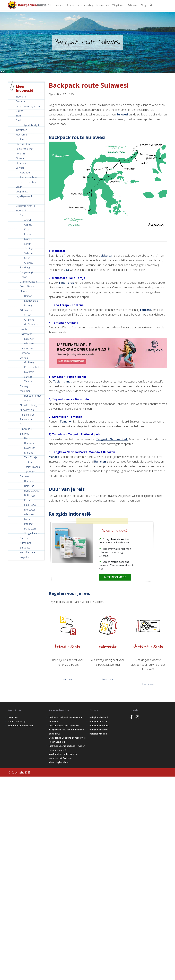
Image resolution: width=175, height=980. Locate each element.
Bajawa (28, 296)
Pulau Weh (30, 529)
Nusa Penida (27, 410)
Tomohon (30, 472)
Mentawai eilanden (30, 512)
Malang (24, 386)
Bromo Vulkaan (28, 282)
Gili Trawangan (32, 324)
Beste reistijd (23, 101)
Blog (143, 5)
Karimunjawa (27, 348)
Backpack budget (30, 125)
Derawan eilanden (29, 341)
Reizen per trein (29, 182)
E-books (133, 5)
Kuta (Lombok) (32, 367)
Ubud (27, 258)
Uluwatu (29, 263)
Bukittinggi (30, 495)
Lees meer (68, 679)
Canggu (28, 225)
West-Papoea (27, 552)
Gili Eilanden (27, 310)
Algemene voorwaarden (20, 726)
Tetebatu (29, 381)
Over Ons (13, 717)
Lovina (28, 234)
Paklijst (24, 139)
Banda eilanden (33, 396)
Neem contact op (17, 721)
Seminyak (29, 248)
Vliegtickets (118, 5)
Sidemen (29, 253)
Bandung (25, 267)
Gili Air (28, 315)
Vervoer (20, 168)
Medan (28, 519)
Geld (18, 120)
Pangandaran (27, 415)
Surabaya (25, 548)
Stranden (21, 163)
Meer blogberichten (59, 762)
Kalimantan (26, 334)
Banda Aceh (31, 481)
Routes (70, 5)
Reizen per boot (29, 177)
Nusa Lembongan (30, 405)
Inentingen (21, 130)
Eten (18, 116)
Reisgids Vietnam (98, 721)
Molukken (25, 391)
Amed (28, 220)
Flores (23, 291)
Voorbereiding (85, 5)
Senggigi (29, 377)
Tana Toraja (31, 457)
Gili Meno (29, 320)
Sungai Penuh (32, 533)
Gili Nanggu (30, 362)
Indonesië (21, 97)
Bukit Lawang (31, 491)
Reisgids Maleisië (98, 734)
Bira (26, 438)
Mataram (29, 372)
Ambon (28, 400)
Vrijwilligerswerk (24, 196)
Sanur (27, 244)
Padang (28, 524)
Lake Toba (30, 505)
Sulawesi (25, 434)
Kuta (27, 229)
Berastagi (29, 486)
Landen (59, 5)
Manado (29, 453)
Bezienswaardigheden (28, 106)
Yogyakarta (26, 557)
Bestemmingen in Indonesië (25, 208)
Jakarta (24, 329)
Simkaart (21, 158)
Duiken (20, 111)
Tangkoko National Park (112, 439)
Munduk (29, 239)
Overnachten (23, 144)
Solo (23, 424)
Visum (19, 187)
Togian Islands (32, 467)
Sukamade (26, 429)
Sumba (24, 538)
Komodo (25, 353)
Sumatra (25, 476)
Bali (22, 215)
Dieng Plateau (28, 286)
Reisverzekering (24, 149)
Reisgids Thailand (99, 717)
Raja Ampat (26, 419)
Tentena (29, 462)
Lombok (25, 358)
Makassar (30, 448)
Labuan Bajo (31, 301)
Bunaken (29, 443)
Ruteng (28, 305)
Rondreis (21, 154)
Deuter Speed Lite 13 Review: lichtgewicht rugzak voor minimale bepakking (66, 730)
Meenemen (103, 5)
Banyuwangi (26, 272)
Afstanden (26, 173)
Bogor (23, 277)
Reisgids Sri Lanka (99, 730)
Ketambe (29, 500)
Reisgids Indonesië (115, 531)
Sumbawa (25, 543)
